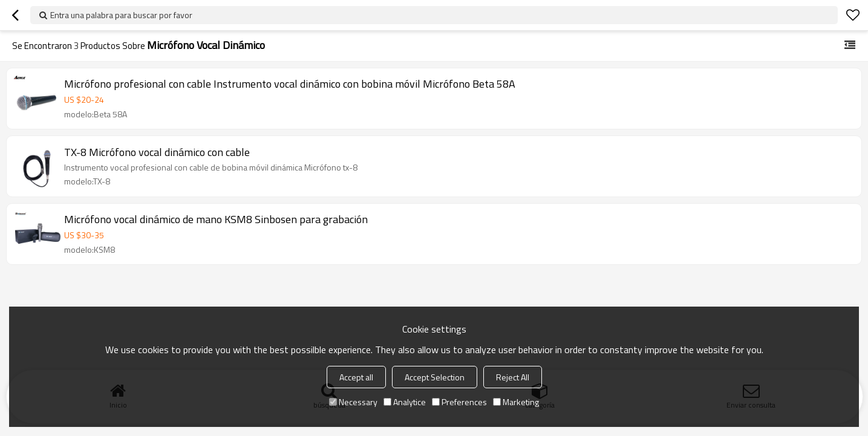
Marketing (516, 402)
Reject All (513, 377)
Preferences (459, 402)
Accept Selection (435, 377)
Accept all (356, 377)
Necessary (353, 402)
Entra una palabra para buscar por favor (121, 15)
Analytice (405, 402)
